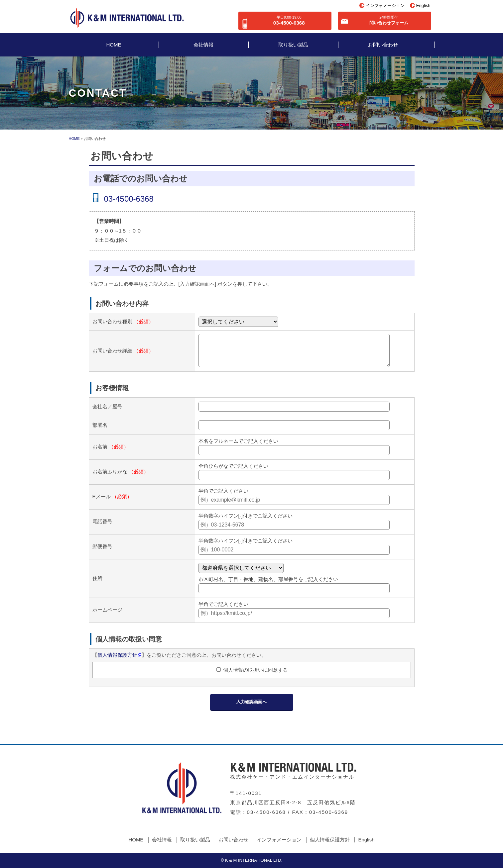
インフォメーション (385, 5)
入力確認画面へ (251, 702)
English (423, 5)
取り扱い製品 (293, 45)
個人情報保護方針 (117, 655)
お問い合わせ (383, 45)
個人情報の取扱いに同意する (255, 670)
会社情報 (203, 45)
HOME (114, 45)
